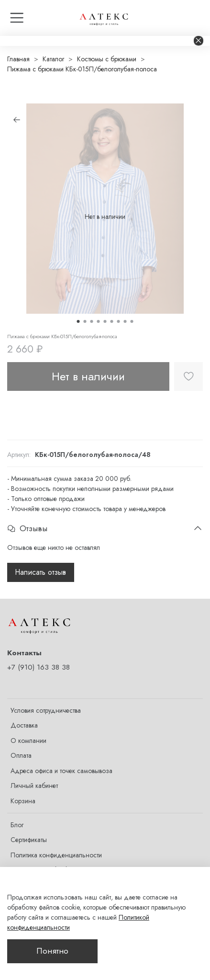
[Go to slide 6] (112, 321)
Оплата (21, 755)
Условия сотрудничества (46, 710)
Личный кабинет (34, 786)
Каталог (53, 59)
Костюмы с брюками (107, 59)
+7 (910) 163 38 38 (39, 667)
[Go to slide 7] (119, 321)
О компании (28, 741)
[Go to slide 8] (125, 321)
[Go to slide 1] (78, 321)
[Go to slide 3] (92, 321)
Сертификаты (29, 840)
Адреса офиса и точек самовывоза (61, 771)
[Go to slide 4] (99, 321)
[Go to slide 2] (85, 321)
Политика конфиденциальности (56, 855)
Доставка (24, 725)
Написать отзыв (41, 572)
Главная (18, 59)
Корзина (23, 801)
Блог (17, 825)
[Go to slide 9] (132, 321)
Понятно (52, 951)
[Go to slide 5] (105, 321)
